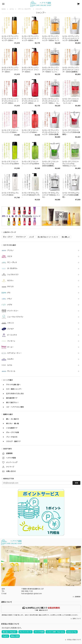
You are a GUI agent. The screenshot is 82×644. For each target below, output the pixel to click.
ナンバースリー (13, 311)
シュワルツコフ (13, 275)
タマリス (10, 287)
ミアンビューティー (14, 353)
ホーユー (10, 347)
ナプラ (10, 305)
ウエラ (10, 256)
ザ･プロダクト (12, 268)
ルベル (10, 365)
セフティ (10, 281)
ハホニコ (10, 323)
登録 (76, 483)
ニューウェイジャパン (15, 317)
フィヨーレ (11, 341)
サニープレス (12, 262)
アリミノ (10, 250)
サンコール (11, 371)
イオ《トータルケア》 (25, 9)
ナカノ (10, 299)
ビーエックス (12, 335)
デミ (9, 293)
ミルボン (10, 359)
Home (4, 9)
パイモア (10, 329)
